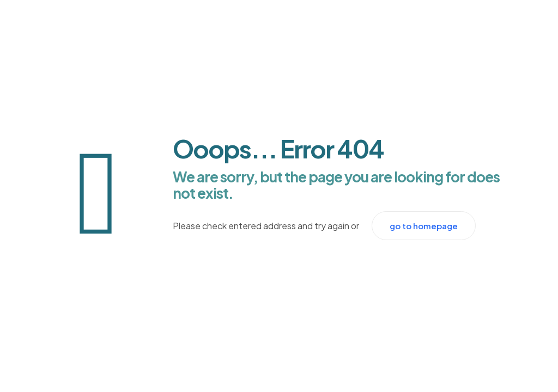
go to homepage (424, 226)
